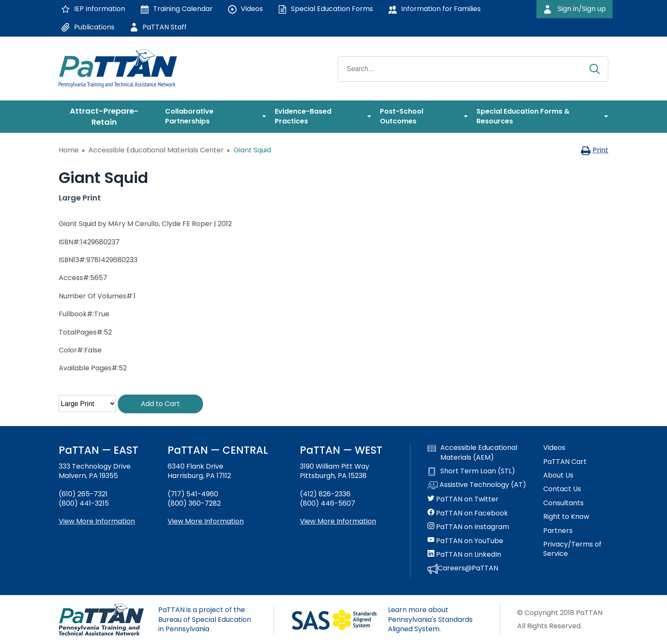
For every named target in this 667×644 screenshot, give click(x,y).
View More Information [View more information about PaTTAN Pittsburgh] (338, 521)
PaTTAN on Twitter (463, 499)
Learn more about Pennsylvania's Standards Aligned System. (430, 619)
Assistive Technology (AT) (477, 485)
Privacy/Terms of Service (572, 549)
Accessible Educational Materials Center (156, 150)
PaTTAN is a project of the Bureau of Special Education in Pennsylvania (205, 619)
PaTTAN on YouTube (465, 541)
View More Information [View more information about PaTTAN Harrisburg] (206, 521)
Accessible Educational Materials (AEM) (472, 452)
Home (69, 150)
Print (594, 150)
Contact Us (562, 489)
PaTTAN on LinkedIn (464, 555)
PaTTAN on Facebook (468, 513)
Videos (554, 448)
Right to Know (566, 517)
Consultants (563, 503)
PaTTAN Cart (565, 462)
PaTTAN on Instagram (468, 527)
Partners (558, 531)
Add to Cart (160, 404)
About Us (558, 475)
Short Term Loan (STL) (471, 471)
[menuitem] (108, 117)
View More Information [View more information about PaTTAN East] (97, 521)
